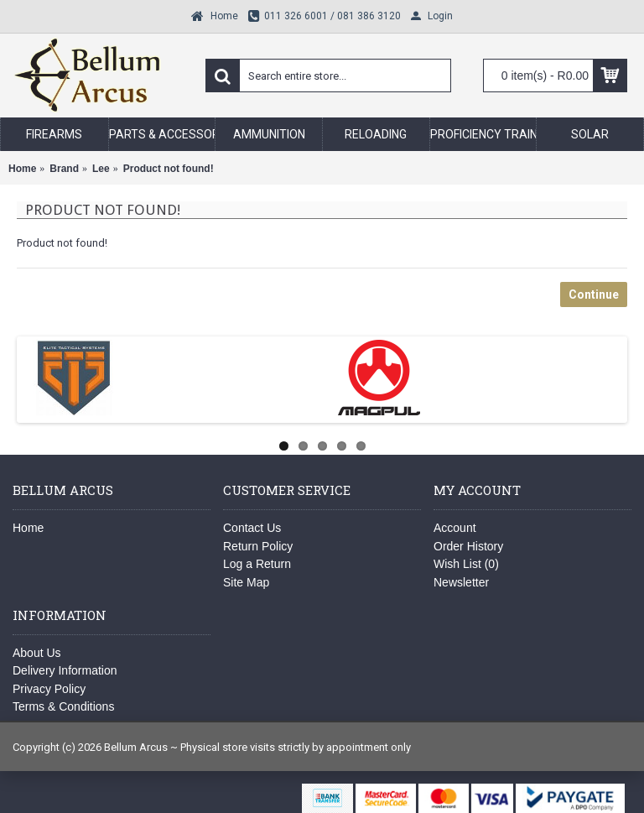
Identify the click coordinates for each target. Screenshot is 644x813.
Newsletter (461, 582)
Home (28, 528)
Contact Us (252, 528)
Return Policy (258, 546)
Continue (594, 294)
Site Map (246, 582)
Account (455, 528)
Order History (468, 546)
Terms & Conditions (63, 706)
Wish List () (466, 564)
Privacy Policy (49, 689)
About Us (37, 653)
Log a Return (257, 564)
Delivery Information (65, 670)
